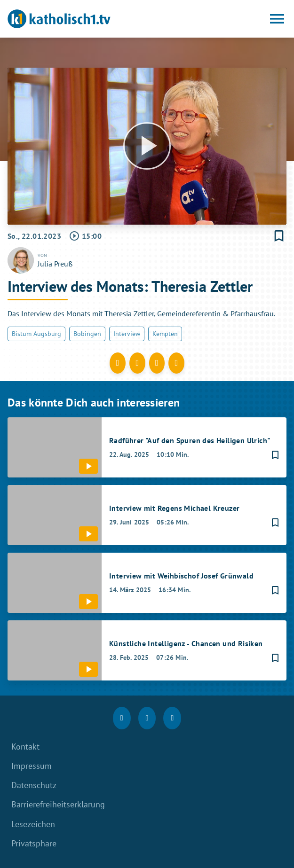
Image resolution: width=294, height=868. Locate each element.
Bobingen (87, 334)
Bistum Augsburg (36, 334)
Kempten (165, 334)
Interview (127, 334)
